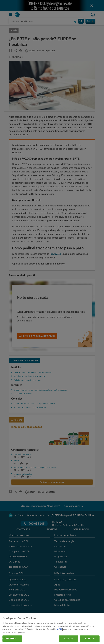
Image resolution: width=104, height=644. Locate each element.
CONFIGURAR (9, 638)
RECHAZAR (90, 639)
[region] (52, 629)
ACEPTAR (69, 639)
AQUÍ (60, 629)
